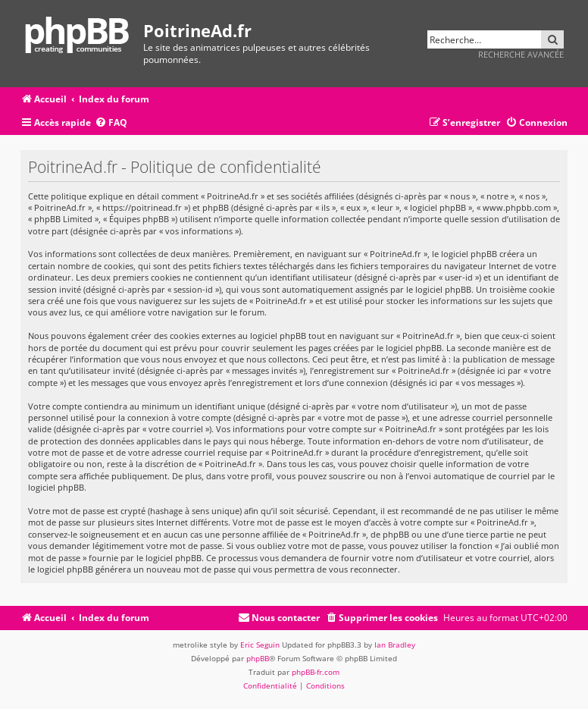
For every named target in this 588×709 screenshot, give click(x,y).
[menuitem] (111, 123)
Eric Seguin (260, 645)
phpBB (258, 658)
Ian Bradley (395, 645)
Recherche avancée (521, 54)
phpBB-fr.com (316, 672)
